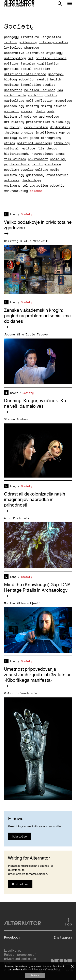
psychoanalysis (17, 164)
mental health (49, 79)
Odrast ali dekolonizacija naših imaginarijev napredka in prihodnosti (35, 500)
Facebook (12, 937)
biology (10, 79)
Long (13, 214)
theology (11, 132)
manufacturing (16, 191)
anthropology (15, 58)
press (60, 154)
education (27, 79)
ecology (10, 138)
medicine (11, 85)
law (60, 90)
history (33, 106)
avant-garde (29, 138)
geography (56, 74)
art (31, 58)
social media (15, 95)
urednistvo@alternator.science (28, 874)
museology (64, 100)
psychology (13, 127)
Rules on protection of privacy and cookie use (20, 957)
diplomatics (60, 127)
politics (11, 63)
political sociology (34, 143)
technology (32, 180)
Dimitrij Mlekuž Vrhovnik (26, 241)
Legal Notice (13, 951)
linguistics (51, 37)
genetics (11, 69)
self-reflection (40, 100)
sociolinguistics (43, 95)
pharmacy (32, 47)
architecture (57, 175)
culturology (14, 175)
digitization (48, 63)
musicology (61, 122)
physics (27, 132)
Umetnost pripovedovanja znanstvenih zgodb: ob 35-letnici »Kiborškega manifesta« (37, 675)
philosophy (28, 42)
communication (36, 127)
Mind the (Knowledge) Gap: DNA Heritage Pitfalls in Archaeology (37, 587)
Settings (35, 976)
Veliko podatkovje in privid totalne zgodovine (38, 225)
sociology (58, 159)
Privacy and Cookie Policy (46, 969)
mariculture (14, 100)
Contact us (20, 884)
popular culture (34, 169)
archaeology (49, 116)
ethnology (62, 143)
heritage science (46, 164)
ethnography (51, 138)
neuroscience (43, 154)
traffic (10, 42)
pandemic (11, 111)
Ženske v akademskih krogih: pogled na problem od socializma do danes (37, 316)
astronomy (12, 180)
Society (27, 214)
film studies (15, 159)
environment (38, 159)
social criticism (35, 69)
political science (51, 58)
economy (27, 111)
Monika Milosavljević (22, 603)
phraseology (14, 106)
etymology (54, 53)
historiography (17, 154)
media (55, 169)
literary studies (54, 42)
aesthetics (13, 90)
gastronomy (35, 175)
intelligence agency (53, 132)
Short (14, 393)
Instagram (63, 937)
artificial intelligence (25, 74)
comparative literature (24, 53)
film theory (47, 148)
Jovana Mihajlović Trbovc (26, 334)
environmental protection (26, 185)
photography (45, 111)
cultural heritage (20, 148)
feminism (28, 63)
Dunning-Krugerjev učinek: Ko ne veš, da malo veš (35, 404)
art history (14, 122)
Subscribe (19, 836)
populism (11, 169)
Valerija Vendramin (20, 693)
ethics (10, 143)
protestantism (38, 122)
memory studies (54, 106)
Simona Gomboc (16, 419)
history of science (20, 116)
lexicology (13, 47)
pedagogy (11, 37)
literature (30, 37)
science (36, 191)
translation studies (38, 85)
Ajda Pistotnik (17, 518)
